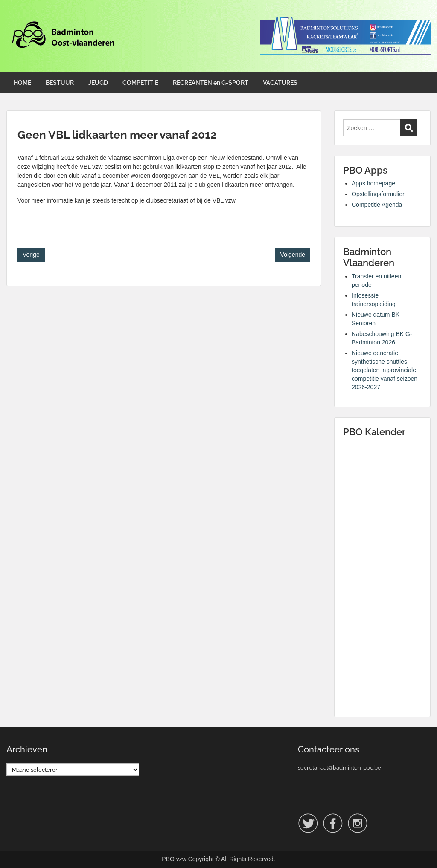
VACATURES (280, 83)
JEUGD (98, 83)
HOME (22, 83)
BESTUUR (60, 83)
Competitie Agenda (377, 205)
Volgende (293, 255)
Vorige (31, 255)
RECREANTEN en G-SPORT (211, 83)
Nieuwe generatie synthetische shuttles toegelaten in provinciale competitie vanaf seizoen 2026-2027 (385, 370)
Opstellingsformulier (378, 194)
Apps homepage (373, 183)
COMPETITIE (140, 83)
